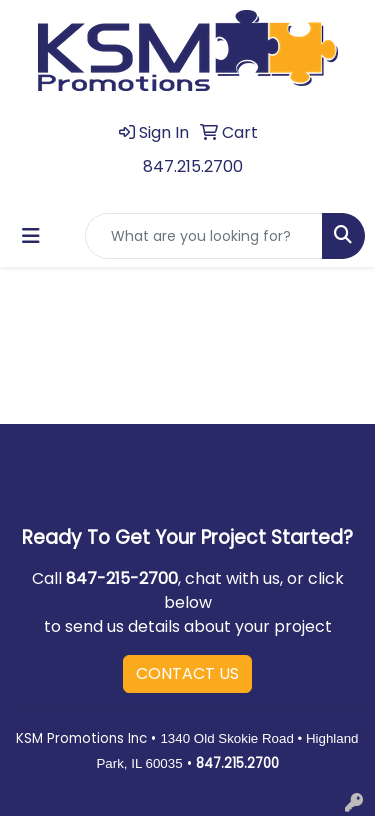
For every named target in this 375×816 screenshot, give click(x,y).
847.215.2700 (193, 166)
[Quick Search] (204, 236)
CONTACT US (187, 673)
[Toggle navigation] (31, 236)
